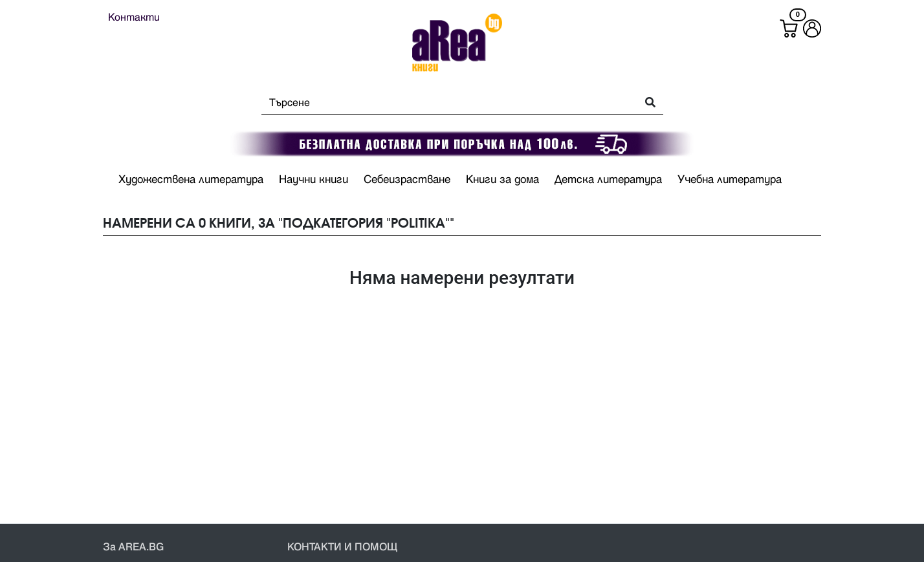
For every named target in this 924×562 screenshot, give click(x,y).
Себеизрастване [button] (407, 180)
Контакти (134, 17)
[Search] (445, 103)
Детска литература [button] (608, 180)
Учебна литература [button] (730, 180)
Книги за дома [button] (502, 180)
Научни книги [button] (313, 180)
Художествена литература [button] (191, 180)
